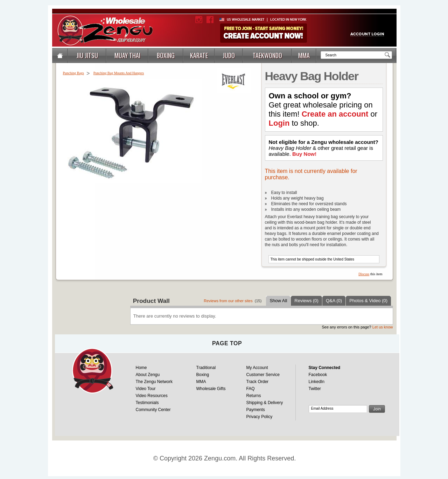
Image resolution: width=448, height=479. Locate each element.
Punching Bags (73, 73)
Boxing (203, 375)
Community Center (153, 410)
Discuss (364, 274)
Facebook (318, 375)
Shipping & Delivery (265, 403)
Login (279, 123)
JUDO (229, 55)
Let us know (383, 327)
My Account (257, 368)
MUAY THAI (127, 55)
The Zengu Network (154, 382)
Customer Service (263, 375)
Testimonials (147, 403)
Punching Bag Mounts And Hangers (119, 73)
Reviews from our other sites (228, 301)
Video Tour (146, 389)
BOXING (166, 55)
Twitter (315, 389)
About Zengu (148, 375)
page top (227, 343)
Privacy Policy (260, 417)
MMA (304, 55)
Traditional (206, 368)
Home (141, 368)
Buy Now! (304, 154)
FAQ (251, 389)
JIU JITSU (87, 55)
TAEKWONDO (267, 55)
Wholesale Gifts (211, 389)
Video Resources (152, 396)
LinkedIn (317, 382)
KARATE (199, 55)
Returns (254, 396)
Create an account (335, 114)
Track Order (258, 382)
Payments (256, 410)
